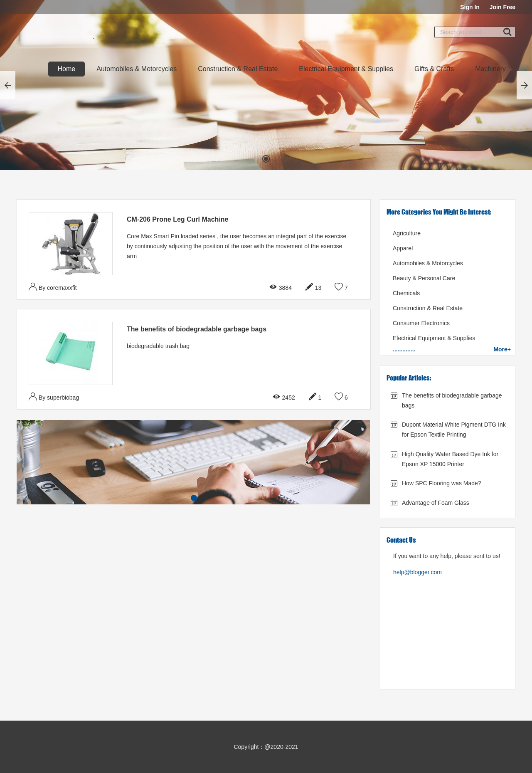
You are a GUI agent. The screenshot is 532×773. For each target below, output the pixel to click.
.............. (404, 349)
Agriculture (407, 233)
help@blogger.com (417, 572)
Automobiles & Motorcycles (137, 69)
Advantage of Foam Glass (436, 503)
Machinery (490, 69)
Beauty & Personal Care (424, 278)
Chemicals (406, 293)
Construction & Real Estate (238, 69)
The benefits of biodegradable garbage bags (197, 329)
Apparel (403, 248)
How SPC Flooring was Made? (442, 483)
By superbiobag (54, 396)
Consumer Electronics (421, 323)
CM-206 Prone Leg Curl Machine (178, 219)
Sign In (470, 7)
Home (67, 69)
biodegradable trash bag (158, 346)
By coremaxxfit (53, 287)
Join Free (502, 7)
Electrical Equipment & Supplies (346, 69)
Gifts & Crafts (434, 69)
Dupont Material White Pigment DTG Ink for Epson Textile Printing (454, 430)
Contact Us (401, 540)
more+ (502, 349)
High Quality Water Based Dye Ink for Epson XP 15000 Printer (450, 459)
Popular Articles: (409, 378)
